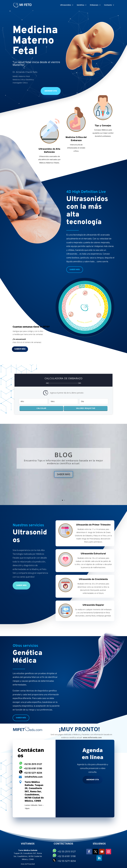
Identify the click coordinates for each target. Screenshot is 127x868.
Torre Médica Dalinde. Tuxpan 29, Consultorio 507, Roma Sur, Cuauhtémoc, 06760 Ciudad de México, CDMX (34, 791)
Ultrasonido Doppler (93, 605)
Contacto (108, 5)
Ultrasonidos (66, 5)
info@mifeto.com (34, 777)
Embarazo (94, 5)
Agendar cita (93, 780)
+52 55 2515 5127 (33, 764)
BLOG (64, 455)
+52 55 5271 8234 (33, 773)
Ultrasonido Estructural (93, 554)
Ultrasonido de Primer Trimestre (93, 525)
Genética (80, 5)
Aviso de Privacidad (28, 864)
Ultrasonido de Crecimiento (93, 579)
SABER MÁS (64, 474)
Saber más (75, 270)
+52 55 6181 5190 (33, 768)
